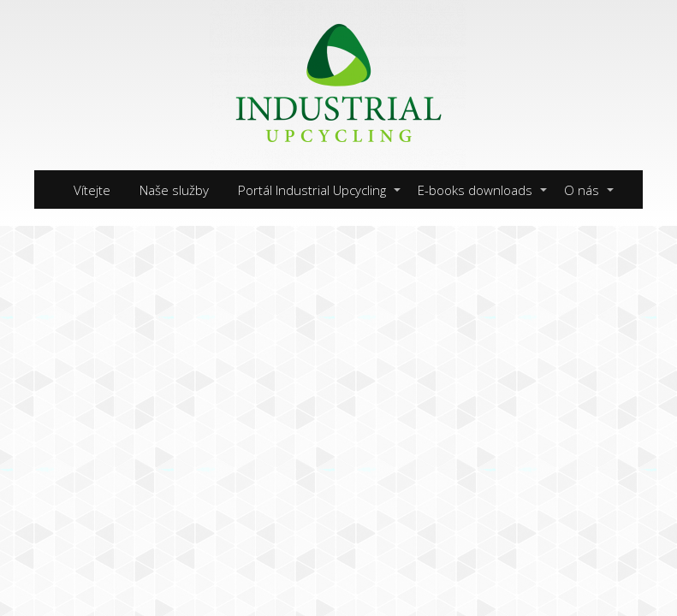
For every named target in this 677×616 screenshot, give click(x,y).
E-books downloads (475, 190)
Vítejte (92, 190)
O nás (582, 190)
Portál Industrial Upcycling (312, 190)
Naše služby (174, 190)
